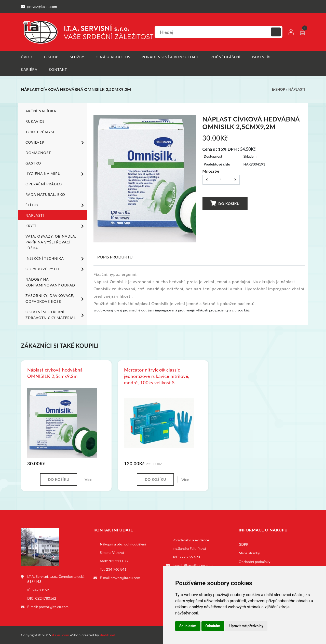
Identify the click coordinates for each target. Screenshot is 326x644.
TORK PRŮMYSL (40, 132)
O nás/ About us (113, 57)
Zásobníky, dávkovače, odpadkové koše (56, 298)
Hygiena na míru (56, 174)
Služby (77, 57)
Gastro (33, 163)
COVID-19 (56, 142)
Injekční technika (56, 258)
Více (88, 479)
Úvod (27, 57)
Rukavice (35, 121)
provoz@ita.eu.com (54, 606)
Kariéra (29, 69)
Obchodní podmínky (255, 561)
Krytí (56, 226)
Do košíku (225, 203)
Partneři (261, 57)
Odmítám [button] (213, 626)
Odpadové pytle (56, 269)
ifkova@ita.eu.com (198, 565)
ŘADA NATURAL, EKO (45, 194)
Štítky (56, 205)
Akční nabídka (41, 111)
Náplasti (297, 89)
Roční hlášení (226, 57)
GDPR (243, 544)
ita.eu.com (61, 635)
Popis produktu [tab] (115, 257)
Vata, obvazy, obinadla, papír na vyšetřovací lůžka (51, 242)
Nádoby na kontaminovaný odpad (50, 282)
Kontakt (58, 69)
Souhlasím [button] (188, 626)
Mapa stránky (249, 553)
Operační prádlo (44, 184)
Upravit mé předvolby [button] (246, 626)
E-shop (51, 57)
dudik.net (108, 635)
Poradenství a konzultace (171, 57)
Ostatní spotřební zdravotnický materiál (56, 314)
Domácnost (38, 152)
